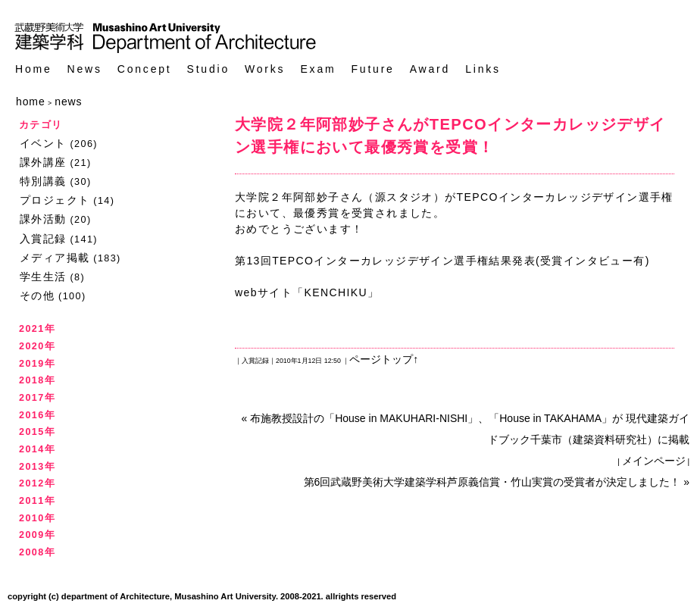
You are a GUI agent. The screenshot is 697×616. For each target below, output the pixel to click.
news (68, 102)
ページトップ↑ (384, 359)
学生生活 (43, 277)
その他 (37, 295)
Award (430, 69)
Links (483, 69)
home (31, 102)
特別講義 (43, 181)
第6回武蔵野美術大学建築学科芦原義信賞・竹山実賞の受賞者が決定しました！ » (497, 482)
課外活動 (43, 219)
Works (265, 69)
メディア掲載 (55, 258)
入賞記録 (43, 239)
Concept (145, 69)
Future (372, 69)
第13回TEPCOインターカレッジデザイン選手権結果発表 (385, 261)
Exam (318, 69)
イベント (43, 143)
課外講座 (43, 162)
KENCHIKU (336, 292)
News (85, 69)
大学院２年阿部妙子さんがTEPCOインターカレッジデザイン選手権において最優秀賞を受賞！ (450, 136)
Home (34, 69)
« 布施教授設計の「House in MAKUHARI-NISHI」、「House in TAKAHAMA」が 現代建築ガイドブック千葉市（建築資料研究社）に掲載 (466, 429)
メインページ (654, 461)
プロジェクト (55, 200)
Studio (209, 69)
